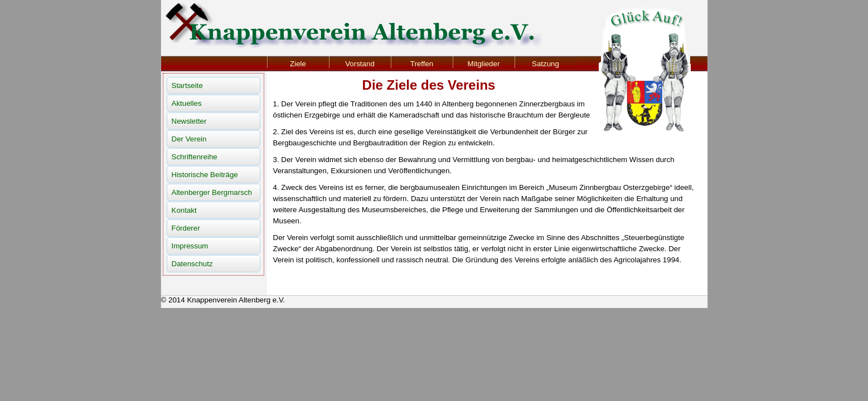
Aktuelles (187, 103)
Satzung (545, 64)
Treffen (422, 64)
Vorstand (360, 64)
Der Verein (189, 139)
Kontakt (184, 210)
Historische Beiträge (205, 175)
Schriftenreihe (195, 157)
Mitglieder (484, 64)
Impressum (190, 246)
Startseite (187, 85)
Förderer (186, 228)
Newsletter (189, 121)
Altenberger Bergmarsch (212, 192)
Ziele (298, 64)
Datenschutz (192, 264)
